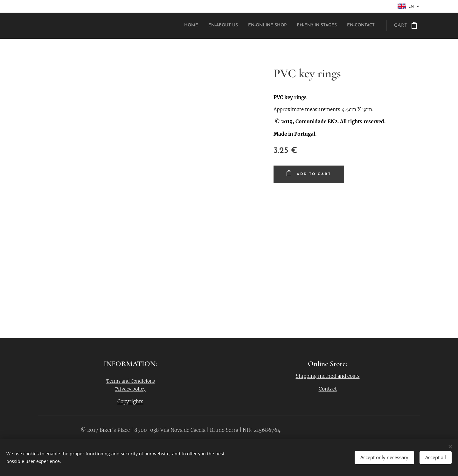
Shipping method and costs (328, 376)
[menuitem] (336, 26)
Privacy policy (130, 389)
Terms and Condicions (131, 381)
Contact (328, 389)
